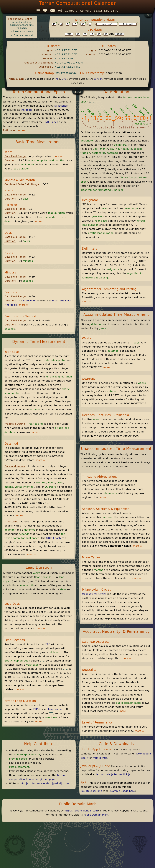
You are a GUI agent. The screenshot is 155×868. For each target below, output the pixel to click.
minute (128, 149)
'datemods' (111, 493)
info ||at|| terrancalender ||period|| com (44, 783)
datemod (35, 410)
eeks (9, 487)
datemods (97, 324)
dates (104, 208)
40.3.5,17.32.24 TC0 (68, 67)
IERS (47, 644)
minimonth (27, 165)
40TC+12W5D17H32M (69, 63)
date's (48, 360)
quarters (107, 517)
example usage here (122, 791)
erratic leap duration (59, 377)
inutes (41, 483)
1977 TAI (98, 79)
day (112, 149)
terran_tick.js (122, 774)
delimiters (120, 145)
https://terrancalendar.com (81, 811)
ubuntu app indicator (27, 755)
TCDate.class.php (91, 791)
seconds (28, 281)
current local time (22, 22)
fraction (85, 153)
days (26, 199)
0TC (42, 661)
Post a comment (19, 767)
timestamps (131, 208)
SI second (29, 301)
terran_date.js (105, 774)
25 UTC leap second (22, 32)
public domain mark (128, 703)
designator (59, 360)
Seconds (10, 329)
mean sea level (62, 301)
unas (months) (24, 487)
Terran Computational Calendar (78, 3)
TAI (56, 79)
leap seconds (47, 217)
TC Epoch (22, 28)
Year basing (36, 424)
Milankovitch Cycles (94, 594)
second (138, 149)
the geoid (26, 110)
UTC (64, 79)
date (63, 589)
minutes (28, 261)
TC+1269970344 (66, 73)
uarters (50, 487)
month (104, 149)
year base (32, 665)
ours (51, 483)
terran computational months (46, 160)
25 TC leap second (22, 35)
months (99, 570)
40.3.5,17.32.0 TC (66, 50)
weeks (142, 383)
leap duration (21, 169)
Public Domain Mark (96, 815)
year (96, 149)
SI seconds (61, 106)
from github (100, 758)
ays (60, 483)
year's (36, 573)
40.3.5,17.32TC (64, 59)
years (103, 328)
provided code (18, 759)
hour (119, 149)
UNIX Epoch (51, 122)
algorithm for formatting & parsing (102, 190)
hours (26, 241)
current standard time (22, 25)
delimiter (10, 530)
